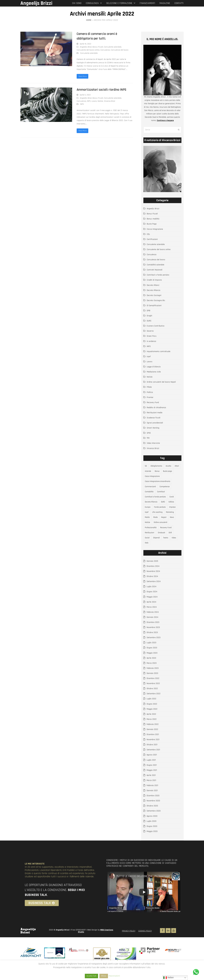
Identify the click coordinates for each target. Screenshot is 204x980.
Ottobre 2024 (152, 585)
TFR (148, 438)
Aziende (157, 472)
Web (147, 551)
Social (148, 545)
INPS (89, 102)
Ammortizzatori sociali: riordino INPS (101, 90)
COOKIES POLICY (145, 939)
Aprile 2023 (151, 666)
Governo (150, 331)
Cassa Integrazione (155, 229)
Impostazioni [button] (114, 976)
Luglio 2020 (151, 829)
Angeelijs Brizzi (36, 3)
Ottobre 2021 (152, 753)
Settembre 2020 (154, 819)
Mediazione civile (154, 372)
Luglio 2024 (151, 595)
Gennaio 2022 (152, 738)
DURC (149, 321)
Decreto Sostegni (154, 295)
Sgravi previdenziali (155, 423)
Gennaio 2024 (152, 625)
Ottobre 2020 (152, 814)
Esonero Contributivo (156, 326)
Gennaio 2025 (152, 569)
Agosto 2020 (152, 824)
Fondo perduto (161, 511)
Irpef (149, 357)
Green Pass (152, 336)
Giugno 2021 (152, 773)
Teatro (167, 545)
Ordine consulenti (162, 528)
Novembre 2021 (153, 748)
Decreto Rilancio (154, 290)
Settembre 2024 (154, 590)
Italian (169, 978)
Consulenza (105, 50)
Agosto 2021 (152, 763)
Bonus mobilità (153, 219)
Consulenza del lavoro (120, 50)
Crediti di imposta (154, 280)
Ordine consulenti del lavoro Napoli (161, 382)
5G (146, 466)
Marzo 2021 (151, 789)
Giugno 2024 (152, 600)
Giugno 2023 (152, 656)
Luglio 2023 (151, 651)
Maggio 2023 (152, 661)
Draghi (149, 316)
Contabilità (150, 494)
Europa (148, 511)
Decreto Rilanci (153, 285)
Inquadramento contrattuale (159, 351)
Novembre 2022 (153, 692)
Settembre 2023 (154, 646)
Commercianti (151, 489)
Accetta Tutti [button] (91, 976)
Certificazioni (152, 239)
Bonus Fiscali (98, 47)
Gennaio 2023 (152, 682)
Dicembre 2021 (153, 743)
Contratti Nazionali (155, 270)
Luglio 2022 (151, 707)
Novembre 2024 (153, 580)
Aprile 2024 (151, 610)
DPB (148, 311)
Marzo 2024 (152, 615)
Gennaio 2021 (152, 799)
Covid (174, 500)
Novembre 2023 (153, 636)
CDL (148, 234)
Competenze (166, 489)
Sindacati (163, 540)
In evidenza (151, 341)
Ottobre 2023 (152, 641)
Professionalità (152, 534)
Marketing (172, 517)
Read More (83, 76)
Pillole (149, 387)
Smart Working (153, 428)
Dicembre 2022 (153, 687)
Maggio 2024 (152, 605)
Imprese (174, 511)
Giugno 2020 (152, 835)
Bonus (167, 472)
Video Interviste (153, 443)
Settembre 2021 (153, 758)
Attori (147, 472)
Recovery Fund (153, 402)
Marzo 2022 (152, 727)
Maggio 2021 (152, 778)
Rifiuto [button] (104, 976)
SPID (149, 433)
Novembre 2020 (153, 809)
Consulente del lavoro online (88, 50)
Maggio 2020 (152, 840)
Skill (172, 540)
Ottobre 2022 (152, 697)
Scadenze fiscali (154, 418)
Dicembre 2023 (153, 631)
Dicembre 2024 (153, 574)
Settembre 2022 (154, 702)
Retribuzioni (150, 540)
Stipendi (157, 545)
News (174, 523)
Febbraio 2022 (153, 733)
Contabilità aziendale (155, 265)
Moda (156, 523)
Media (148, 523)
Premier (150, 397)
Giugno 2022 (152, 712)
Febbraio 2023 (153, 676)
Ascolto (170, 466)
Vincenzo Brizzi (110, 102)
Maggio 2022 (152, 717)
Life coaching (158, 517)
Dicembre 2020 (153, 804)
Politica (150, 392)
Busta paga (150, 478)
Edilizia (174, 506)
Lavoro (94, 102)
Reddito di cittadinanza (156, 408)
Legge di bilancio (154, 367)
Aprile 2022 (151, 722)
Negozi (165, 523)
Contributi (162, 494)
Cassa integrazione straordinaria (159, 483)
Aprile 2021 (151, 784)
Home (89, 20)
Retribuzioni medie (155, 413)
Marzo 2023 (152, 671)
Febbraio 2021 (152, 794)
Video (176, 545)
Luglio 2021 (151, 768)
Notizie (100, 102)
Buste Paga (152, 224)
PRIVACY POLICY (129, 939)
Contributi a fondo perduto (158, 275)
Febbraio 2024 (153, 620)
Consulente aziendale (113, 47)
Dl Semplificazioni (154, 306)
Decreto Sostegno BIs (156, 300)
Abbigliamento (157, 466)
